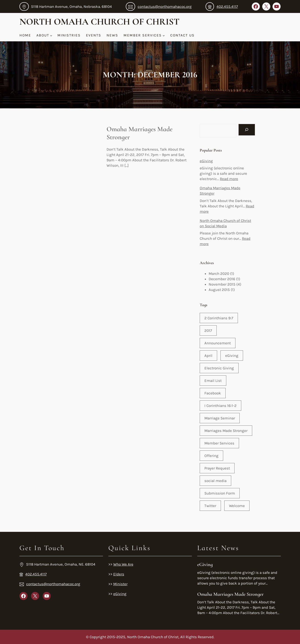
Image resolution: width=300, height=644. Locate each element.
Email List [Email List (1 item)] (213, 381)
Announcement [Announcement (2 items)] (218, 343)
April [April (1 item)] (208, 356)
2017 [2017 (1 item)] (208, 330)
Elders (119, 574)
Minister (120, 584)
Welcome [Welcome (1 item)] (237, 506)
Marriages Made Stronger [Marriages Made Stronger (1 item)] (226, 431)
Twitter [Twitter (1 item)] (210, 506)
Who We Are (123, 564)
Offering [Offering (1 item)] (211, 456)
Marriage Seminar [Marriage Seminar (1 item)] (220, 418)
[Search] (247, 130)
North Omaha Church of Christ (99, 22)
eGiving (206, 161)
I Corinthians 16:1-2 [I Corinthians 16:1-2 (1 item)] (220, 406)
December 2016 (222, 279)
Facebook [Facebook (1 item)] (213, 393)
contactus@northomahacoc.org (165, 6)
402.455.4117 (227, 6)
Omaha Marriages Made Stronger (140, 133)
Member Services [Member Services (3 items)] (219, 443)
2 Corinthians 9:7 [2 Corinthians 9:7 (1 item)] (219, 318)
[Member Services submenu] (164, 35)
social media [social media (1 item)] (215, 481)
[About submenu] (51, 35)
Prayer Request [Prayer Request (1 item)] (217, 468)
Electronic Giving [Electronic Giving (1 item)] (219, 368)
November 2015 (222, 284)
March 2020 (219, 274)
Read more (229, 179)
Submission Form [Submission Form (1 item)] (220, 493)
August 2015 (219, 290)
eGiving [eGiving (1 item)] (232, 356)
